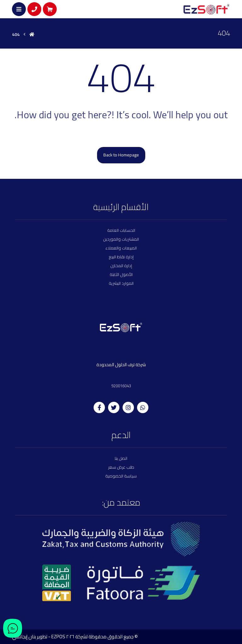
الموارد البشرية (121, 283)
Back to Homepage (121, 155)
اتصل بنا (121, 458)
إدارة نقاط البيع (121, 257)
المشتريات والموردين (121, 239)
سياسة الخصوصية (121, 476)
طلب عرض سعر (121, 467)
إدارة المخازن (121, 266)
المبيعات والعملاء (121, 248)
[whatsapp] (143, 407)
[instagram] (128, 407)
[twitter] (114, 407)
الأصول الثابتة (121, 274)
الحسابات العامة (121, 230)
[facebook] (99, 407)
